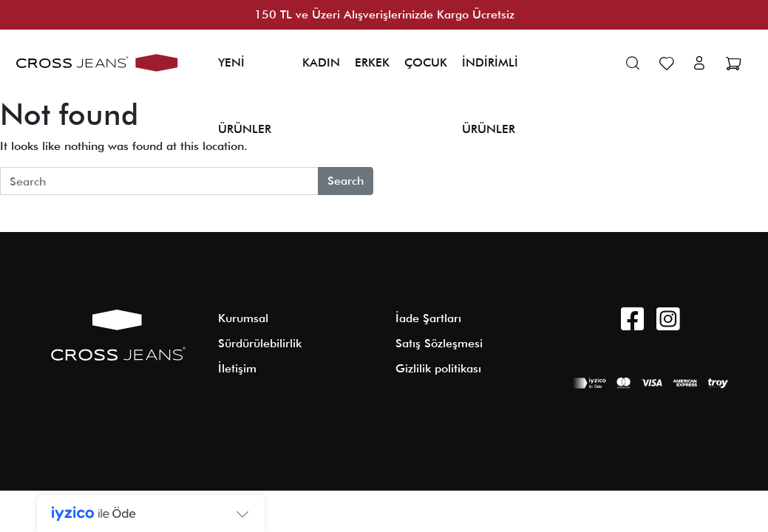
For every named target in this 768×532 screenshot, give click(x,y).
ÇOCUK (426, 62)
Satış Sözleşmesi (439, 343)
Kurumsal (243, 318)
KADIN (321, 62)
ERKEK (372, 62)
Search (346, 181)
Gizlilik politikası (438, 368)
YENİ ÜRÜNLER (245, 96)
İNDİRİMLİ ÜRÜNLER (490, 96)
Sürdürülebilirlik (260, 343)
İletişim (237, 368)
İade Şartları (428, 318)
